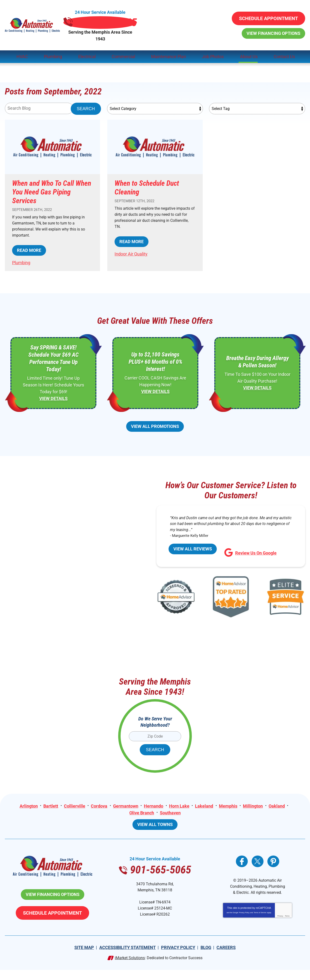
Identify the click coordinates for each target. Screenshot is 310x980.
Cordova (99, 805)
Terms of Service (260, 925)
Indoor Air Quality (131, 246)
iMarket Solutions (130, 968)
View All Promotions (155, 424)
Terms (287, 928)
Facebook (242, 862)
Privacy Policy (244, 925)
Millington (254, 805)
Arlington (27, 805)
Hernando (154, 805)
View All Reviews (193, 552)
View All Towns (155, 825)
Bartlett (50, 805)
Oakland (278, 805)
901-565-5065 (155, 17)
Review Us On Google (250, 553)
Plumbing (21, 255)
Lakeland (205, 805)
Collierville (74, 805)
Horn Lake (179, 805)
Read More (29, 242)
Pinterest (273, 862)
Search (86, 98)
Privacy (280, 928)
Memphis (229, 805)
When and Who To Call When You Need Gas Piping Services (52, 181)
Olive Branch (142, 812)
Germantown (125, 805)
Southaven (170, 812)
